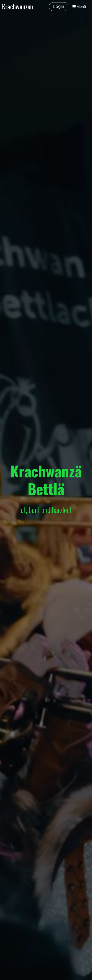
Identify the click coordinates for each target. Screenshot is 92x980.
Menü (79, 7)
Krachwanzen (18, 7)
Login (59, 6)
